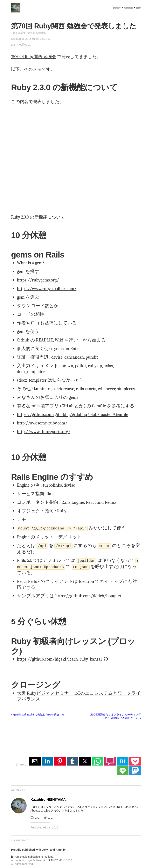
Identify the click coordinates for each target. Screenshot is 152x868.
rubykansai (40, 33)
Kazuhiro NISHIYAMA (49, 859)
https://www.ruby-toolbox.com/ (47, 289)
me (138, 8)
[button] (35, 760)
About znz (37, 809)
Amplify (61, 848)
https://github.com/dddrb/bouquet (88, 594)
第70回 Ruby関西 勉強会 (34, 57)
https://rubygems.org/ (38, 280)
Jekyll (46, 848)
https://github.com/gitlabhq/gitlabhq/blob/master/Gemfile (73, 414)
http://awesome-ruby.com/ (42, 423)
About (128, 8)
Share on (22, 763)
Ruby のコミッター (42, 805)
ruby (29, 33)
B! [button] (123, 760)
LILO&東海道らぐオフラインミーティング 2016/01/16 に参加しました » (115, 715)
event (22, 33)
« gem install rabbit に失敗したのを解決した (38, 713)
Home (116, 8)
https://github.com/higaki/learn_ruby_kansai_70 (62, 658)
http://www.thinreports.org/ (44, 432)
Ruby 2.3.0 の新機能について (38, 217)
